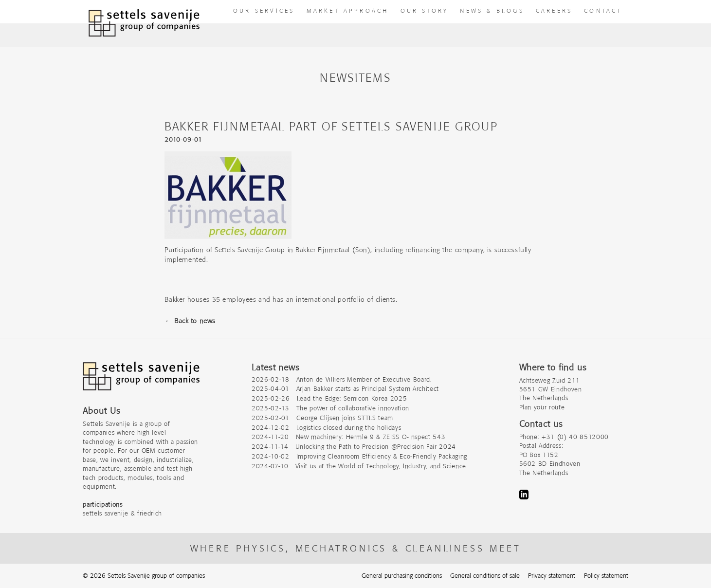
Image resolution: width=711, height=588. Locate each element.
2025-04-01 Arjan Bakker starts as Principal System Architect (345, 389)
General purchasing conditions (402, 576)
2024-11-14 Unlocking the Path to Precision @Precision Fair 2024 (354, 447)
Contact (603, 10)
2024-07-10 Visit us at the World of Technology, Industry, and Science (359, 466)
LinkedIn (524, 495)
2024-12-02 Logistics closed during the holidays (326, 428)
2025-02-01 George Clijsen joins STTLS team (322, 418)
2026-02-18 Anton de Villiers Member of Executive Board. (342, 379)
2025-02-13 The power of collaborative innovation (330, 408)
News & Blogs (492, 10)
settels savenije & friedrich (122, 513)
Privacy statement (552, 576)
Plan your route (542, 407)
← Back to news (190, 321)
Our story (425, 10)
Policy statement (606, 576)
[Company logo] (141, 381)
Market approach (348, 10)
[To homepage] (144, 23)
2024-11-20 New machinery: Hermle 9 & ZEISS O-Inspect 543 (348, 437)
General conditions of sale (485, 576)
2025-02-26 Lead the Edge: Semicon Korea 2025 (329, 398)
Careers (554, 10)
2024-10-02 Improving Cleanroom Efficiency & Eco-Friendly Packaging (359, 456)
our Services (264, 10)
